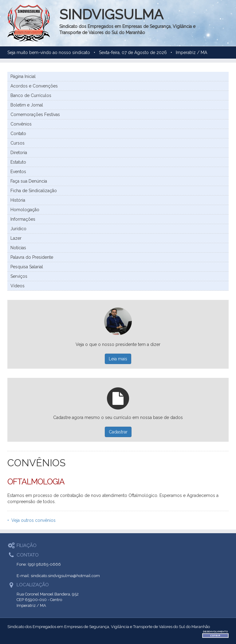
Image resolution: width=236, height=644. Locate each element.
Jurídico (18, 229)
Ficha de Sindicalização (34, 191)
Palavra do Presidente (32, 257)
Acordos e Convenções (34, 86)
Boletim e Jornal (27, 105)
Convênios (21, 124)
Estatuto (18, 162)
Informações (23, 219)
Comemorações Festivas (35, 114)
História (18, 200)
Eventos (18, 172)
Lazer (16, 238)
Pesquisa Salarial (27, 267)
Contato (18, 134)
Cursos (18, 143)
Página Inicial (23, 76)
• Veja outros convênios (31, 520)
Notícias (18, 248)
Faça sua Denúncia (29, 181)
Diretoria (19, 153)
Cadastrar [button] (118, 432)
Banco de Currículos (31, 95)
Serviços (19, 276)
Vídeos (18, 286)
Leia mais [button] (118, 359)
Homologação (25, 210)
